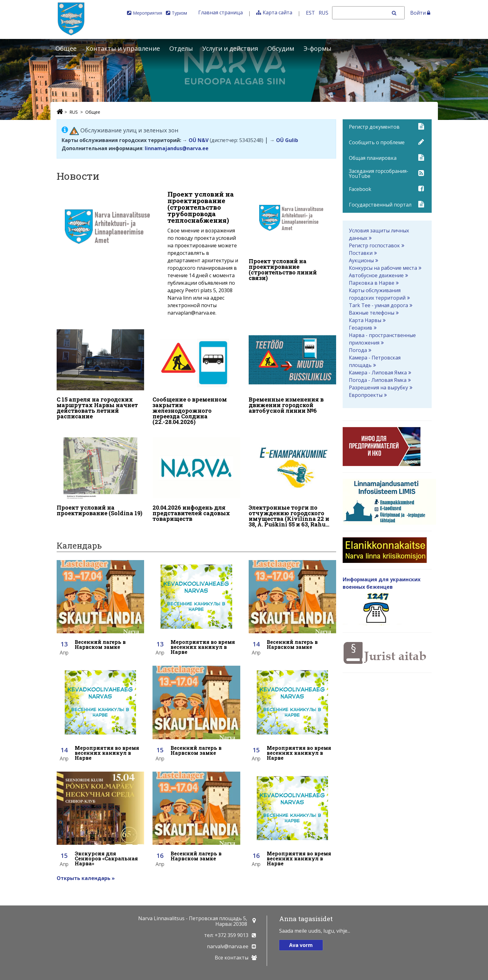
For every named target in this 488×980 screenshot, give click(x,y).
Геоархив (361, 328)
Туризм (179, 13)
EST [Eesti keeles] (310, 13)
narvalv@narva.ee (228, 946)
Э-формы (317, 48)
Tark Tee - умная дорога (378, 305)
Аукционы (361, 260)
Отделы (181, 48)
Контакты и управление (123, 48)
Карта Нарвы (365, 320)
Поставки (361, 253)
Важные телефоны (372, 313)
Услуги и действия (230, 48)
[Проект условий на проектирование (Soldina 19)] (101, 474)
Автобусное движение (376, 275)
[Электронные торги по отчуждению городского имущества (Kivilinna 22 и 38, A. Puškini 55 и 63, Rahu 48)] (293, 479)
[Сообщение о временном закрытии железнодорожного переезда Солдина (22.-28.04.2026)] (196, 376)
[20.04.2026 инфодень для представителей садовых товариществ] (196, 477)
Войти (420, 13)
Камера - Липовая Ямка (378, 373)
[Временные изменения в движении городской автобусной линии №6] (293, 371)
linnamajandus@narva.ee (177, 148)
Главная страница (221, 12)
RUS (74, 112)
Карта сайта (277, 12)
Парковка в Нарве (372, 283)
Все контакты (232, 958)
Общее (66, 48)
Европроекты (366, 395)
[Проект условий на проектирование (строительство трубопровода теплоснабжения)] (148, 255)
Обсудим (281, 48)
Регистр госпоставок (374, 245)
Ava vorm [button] (301, 945)
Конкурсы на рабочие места (383, 268)
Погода (358, 350)
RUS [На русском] (324, 13)
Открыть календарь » (86, 874)
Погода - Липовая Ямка (378, 380)
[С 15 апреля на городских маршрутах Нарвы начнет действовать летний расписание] (101, 373)
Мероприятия (148, 13)
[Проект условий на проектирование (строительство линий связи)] (293, 237)
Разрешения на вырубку (378, 388)
